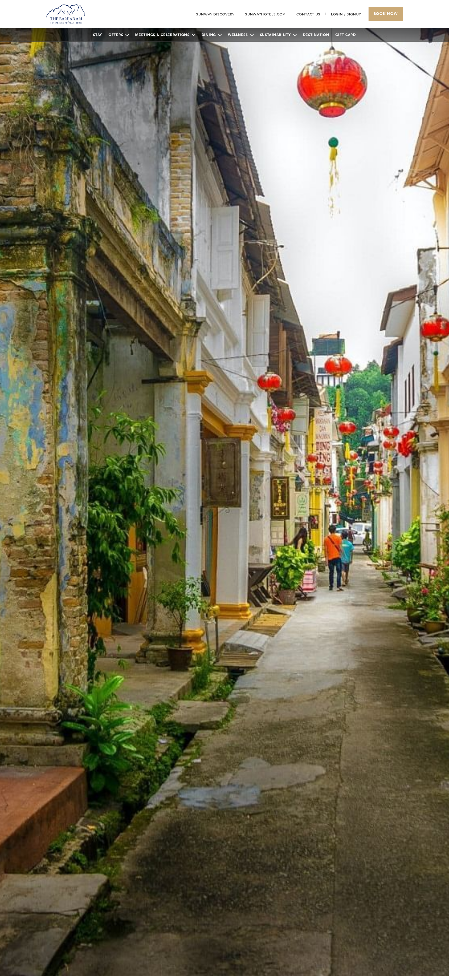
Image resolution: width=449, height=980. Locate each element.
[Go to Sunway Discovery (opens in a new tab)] (215, 14)
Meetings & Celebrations (165, 35)
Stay (98, 35)
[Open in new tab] (265, 14)
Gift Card (345, 35)
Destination (316, 35)
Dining (212, 35)
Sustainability (278, 35)
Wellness (241, 35)
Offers (119, 35)
